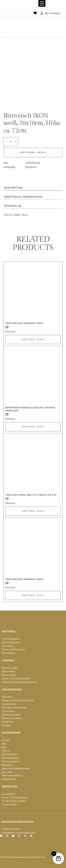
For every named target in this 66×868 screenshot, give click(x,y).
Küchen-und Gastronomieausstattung (19, 682)
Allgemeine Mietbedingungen (16, 768)
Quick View (7, 327)
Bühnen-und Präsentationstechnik (18, 700)
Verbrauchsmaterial (11, 715)
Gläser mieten (8, 671)
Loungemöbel (8, 794)
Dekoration (7, 697)
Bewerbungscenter (11, 758)
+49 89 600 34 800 (11, 829)
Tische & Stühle (9, 805)
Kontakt (5, 740)
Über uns (6, 751)
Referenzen (7, 765)
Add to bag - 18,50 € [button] (33, 427)
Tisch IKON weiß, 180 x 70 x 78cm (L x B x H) (31, 495)
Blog (4, 747)
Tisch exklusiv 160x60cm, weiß (24, 579)
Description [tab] (13, 188)
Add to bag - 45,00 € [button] (33, 339)
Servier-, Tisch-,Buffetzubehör (16, 679)
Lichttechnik (7, 722)
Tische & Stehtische (11, 639)
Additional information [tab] (23, 197)
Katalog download (10, 761)
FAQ (4, 744)
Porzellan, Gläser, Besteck (14, 801)
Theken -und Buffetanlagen (15, 798)
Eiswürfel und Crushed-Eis (14, 708)
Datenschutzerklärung (12, 776)
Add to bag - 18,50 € (33, 152)
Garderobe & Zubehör (12, 718)
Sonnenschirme (9, 704)
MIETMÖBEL (9, 632)
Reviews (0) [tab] (13, 206)
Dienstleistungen (10, 754)
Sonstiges (6, 725)
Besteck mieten (9, 675)
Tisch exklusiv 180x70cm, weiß (24, 323)
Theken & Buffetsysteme (13, 649)
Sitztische (31, 167)
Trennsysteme (8, 711)
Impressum (7, 772)
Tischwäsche (8, 646)
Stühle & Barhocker (11, 642)
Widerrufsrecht (9, 779)
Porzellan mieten (10, 668)
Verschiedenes (9, 653)
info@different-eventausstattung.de (18, 833)
